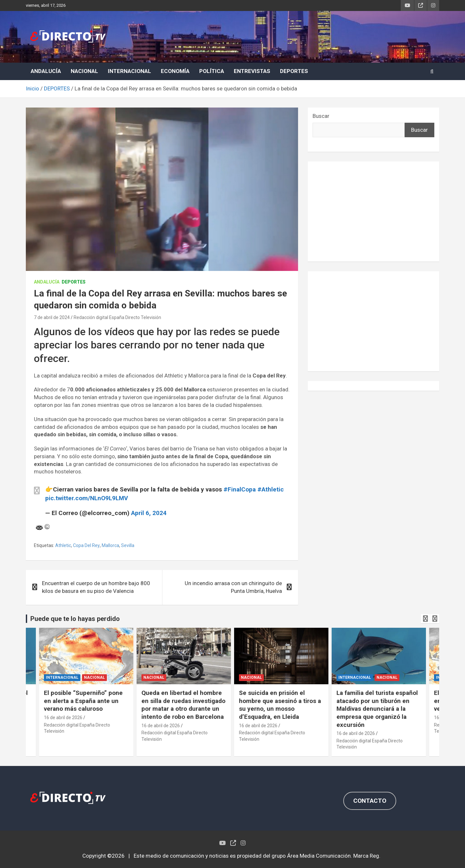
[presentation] (425, 619)
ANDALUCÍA (46, 71)
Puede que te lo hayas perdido (75, 619)
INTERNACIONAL (129, 71)
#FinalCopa (240, 489)
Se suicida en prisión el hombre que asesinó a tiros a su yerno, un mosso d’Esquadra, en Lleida (280, 705)
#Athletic (271, 489)
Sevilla (128, 545)
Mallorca (110, 545)
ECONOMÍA (175, 71)
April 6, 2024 (149, 513)
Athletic (63, 545)
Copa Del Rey (86, 545)
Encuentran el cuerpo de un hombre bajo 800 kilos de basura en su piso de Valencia (96, 587)
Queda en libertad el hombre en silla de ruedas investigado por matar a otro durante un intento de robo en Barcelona (183, 705)
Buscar (321, 116)
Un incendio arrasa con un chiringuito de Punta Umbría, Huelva (233, 587)
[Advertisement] (373, 212)
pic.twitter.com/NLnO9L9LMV (87, 498)
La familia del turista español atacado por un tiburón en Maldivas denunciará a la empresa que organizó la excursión (377, 709)
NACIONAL (84, 71)
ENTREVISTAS (252, 71)
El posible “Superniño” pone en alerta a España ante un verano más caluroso (83, 701)
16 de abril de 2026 (63, 718)
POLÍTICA (212, 71)
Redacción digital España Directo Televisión (117, 317)
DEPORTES (294, 71)
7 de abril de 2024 (52, 317)
